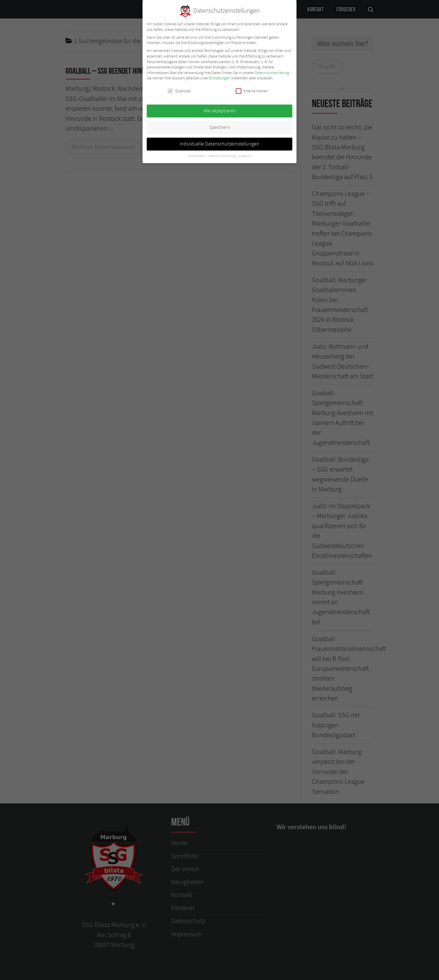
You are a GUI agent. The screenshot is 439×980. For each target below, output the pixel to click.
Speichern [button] (220, 125)
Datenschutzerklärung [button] (222, 153)
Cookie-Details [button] (197, 153)
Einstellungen (220, 76)
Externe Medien (252, 88)
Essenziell (179, 88)
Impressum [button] (245, 153)
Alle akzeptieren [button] (220, 108)
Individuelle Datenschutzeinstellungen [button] (219, 141)
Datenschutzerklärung (272, 70)
